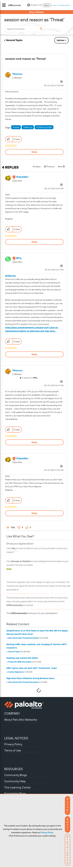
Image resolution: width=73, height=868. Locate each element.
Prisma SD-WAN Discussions (20, 662)
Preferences (67, 850)
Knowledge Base (15, 793)
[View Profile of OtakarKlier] (22, 177)
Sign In (55, 5)
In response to (30, 378)
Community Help (15, 781)
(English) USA (34, 5)
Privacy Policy (47, 832)
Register (47, 5)
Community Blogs (16, 775)
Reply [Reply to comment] (34, 242)
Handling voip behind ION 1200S (22, 658)
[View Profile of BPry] (19, 258)
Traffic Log (28, 127)
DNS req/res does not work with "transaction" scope (32, 668)
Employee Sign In (65, 5)
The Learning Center (18, 787)
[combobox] (24, 29)
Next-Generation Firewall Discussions (24, 638)
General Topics (14, 40)
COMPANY (12, 713)
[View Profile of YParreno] (17, 74)
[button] (67, 806)
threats (16, 127)
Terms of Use (13, 750)
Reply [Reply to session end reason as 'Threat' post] (34, 152)
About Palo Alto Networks (21, 720)
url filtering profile (44, 127)
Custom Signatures (16, 672)
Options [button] (60, 40)
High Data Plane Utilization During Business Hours (30, 678)
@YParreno (10, 276)
